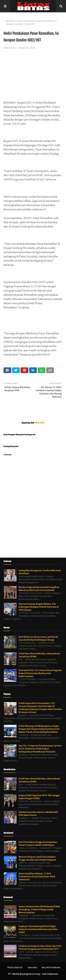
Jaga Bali (33, 968)
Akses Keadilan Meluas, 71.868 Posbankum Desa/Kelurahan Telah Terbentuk (37, 877)
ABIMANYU (10, 48)
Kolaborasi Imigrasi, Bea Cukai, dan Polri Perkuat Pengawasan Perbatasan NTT (40, 948)
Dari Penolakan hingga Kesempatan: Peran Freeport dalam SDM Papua (38, 844)
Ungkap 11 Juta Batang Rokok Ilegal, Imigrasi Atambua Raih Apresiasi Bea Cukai (38, 929)
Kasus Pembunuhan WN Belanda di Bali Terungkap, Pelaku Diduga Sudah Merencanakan (39, 910)
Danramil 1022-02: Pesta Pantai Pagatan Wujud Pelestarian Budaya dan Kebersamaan (40, 673)
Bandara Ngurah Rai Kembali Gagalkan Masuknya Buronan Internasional (39, 589)
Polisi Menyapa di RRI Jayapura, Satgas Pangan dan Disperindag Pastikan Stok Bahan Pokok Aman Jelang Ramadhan (39, 729)
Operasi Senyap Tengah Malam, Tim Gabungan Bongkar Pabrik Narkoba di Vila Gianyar (39, 607)
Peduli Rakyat (15, 968)
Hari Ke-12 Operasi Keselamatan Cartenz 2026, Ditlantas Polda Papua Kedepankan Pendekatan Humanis (40, 749)
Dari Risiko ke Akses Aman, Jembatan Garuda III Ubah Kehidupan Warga (38, 638)
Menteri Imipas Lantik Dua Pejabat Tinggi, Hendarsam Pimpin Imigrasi (37, 858)
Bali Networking (51, 968)
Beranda (10, 21)
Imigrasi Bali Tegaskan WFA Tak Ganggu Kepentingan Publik (39, 797)
